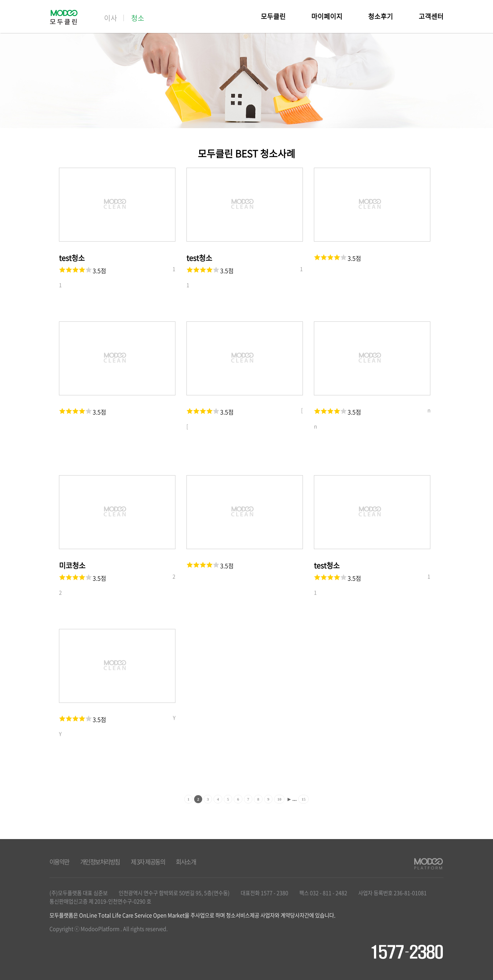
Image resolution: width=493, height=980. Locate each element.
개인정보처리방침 (100, 862)
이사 (111, 18)
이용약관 (59, 862)
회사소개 (186, 862)
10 (279, 799)
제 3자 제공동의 (148, 862)
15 (303, 799)
